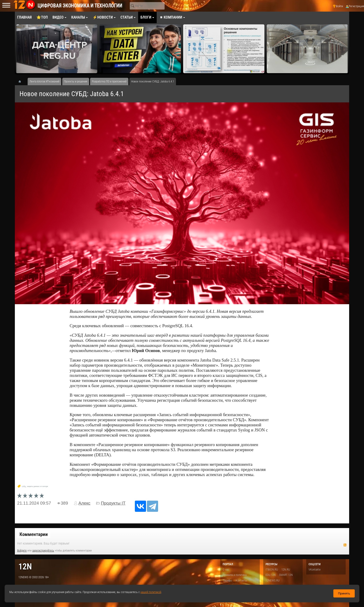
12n (25, 566)
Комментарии (34, 534)
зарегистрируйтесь (43, 551)
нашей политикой (151, 592)
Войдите (22, 551)
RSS (345, 545)
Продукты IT (113, 503)
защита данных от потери (37, 486)
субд (24, 486)
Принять (344, 593)
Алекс (84, 503)
